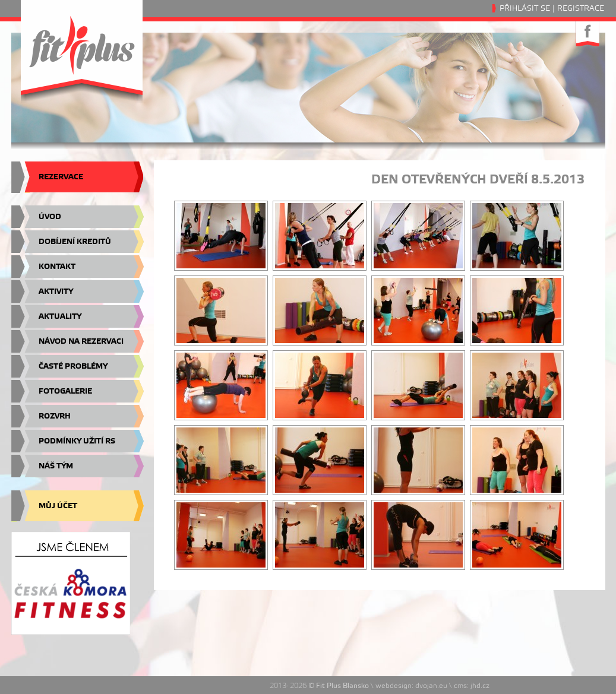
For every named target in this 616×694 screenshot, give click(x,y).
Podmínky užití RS (77, 441)
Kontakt (57, 267)
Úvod (50, 217)
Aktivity (56, 291)
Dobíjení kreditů (75, 242)
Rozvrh (55, 416)
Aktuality (60, 316)
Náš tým (56, 466)
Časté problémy (73, 366)
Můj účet (58, 506)
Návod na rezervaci (81, 341)
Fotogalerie (65, 391)
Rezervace (61, 177)
